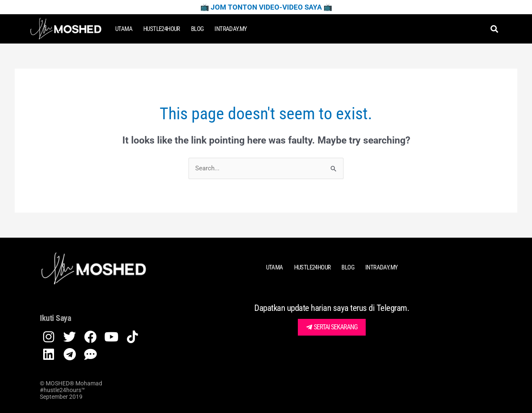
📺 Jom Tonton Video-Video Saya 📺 (266, 7)
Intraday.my (231, 29)
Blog (198, 29)
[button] (494, 29)
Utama (124, 29)
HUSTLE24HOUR (162, 29)
